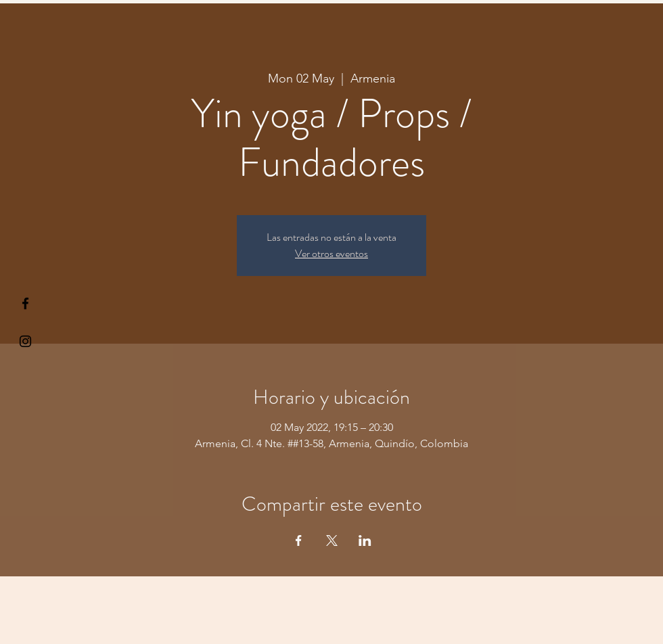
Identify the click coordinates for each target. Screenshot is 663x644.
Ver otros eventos (331, 253)
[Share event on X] (332, 540)
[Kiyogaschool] (25, 341)
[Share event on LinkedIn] (365, 540)
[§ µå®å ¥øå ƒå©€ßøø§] (25, 303)
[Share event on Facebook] (299, 540)
